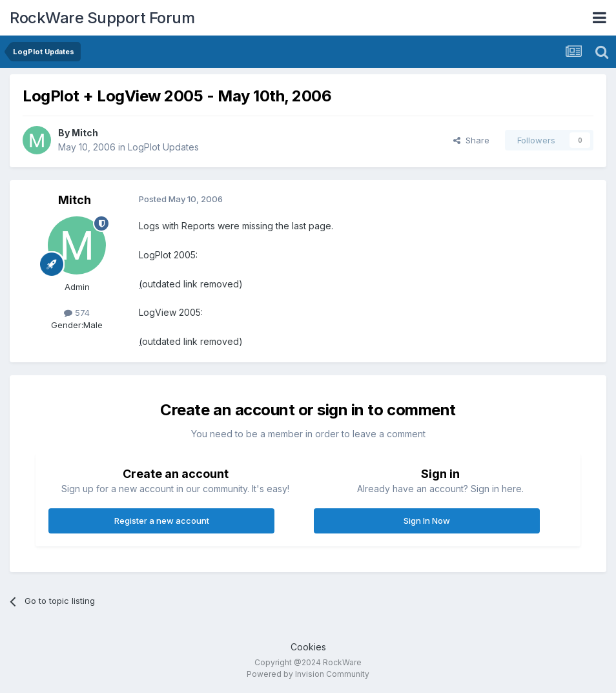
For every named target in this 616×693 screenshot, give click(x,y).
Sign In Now (427, 521)
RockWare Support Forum (102, 18)
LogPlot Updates (163, 147)
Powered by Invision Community (308, 674)
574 (77, 313)
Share (471, 140)
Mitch (85, 133)
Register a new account (162, 521)
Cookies (308, 647)
